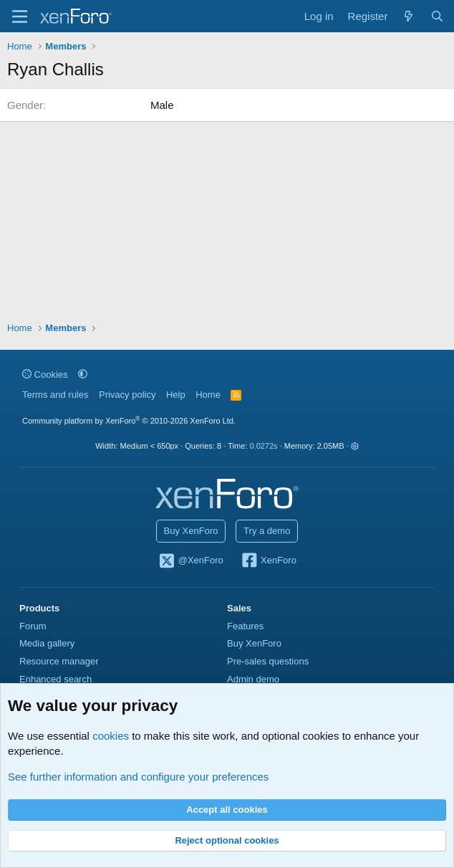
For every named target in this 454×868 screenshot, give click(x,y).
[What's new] (409, 16)
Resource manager (59, 661)
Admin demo (253, 679)
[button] (83, 375)
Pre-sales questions (268, 661)
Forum (33, 626)
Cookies (45, 375)
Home (208, 395)
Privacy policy (127, 395)
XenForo (268, 561)
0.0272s (263, 446)
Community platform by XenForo (129, 421)
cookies (111, 736)
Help (176, 395)
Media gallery (47, 643)
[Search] (437, 16)
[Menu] (20, 16)
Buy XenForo (191, 531)
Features (245, 626)
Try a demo (267, 531)
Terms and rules (55, 395)
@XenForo (190, 561)
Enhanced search (55, 679)
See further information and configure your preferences (138, 777)
